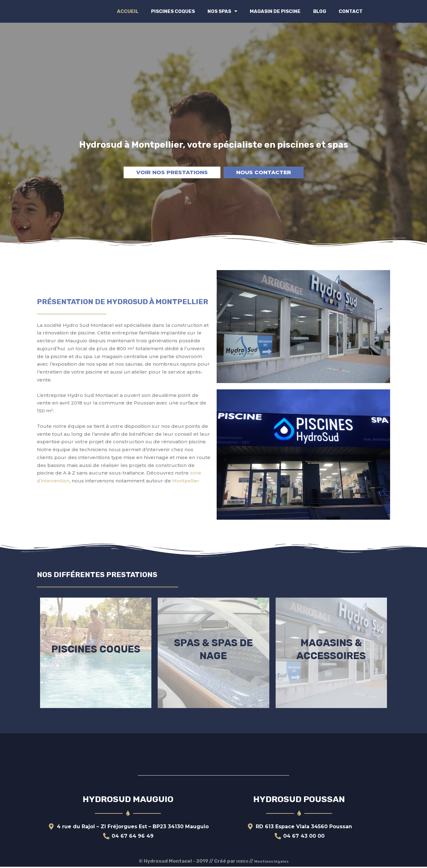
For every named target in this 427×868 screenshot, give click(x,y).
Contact (351, 11)
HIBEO (238, 862)
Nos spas (222, 11)
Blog (320, 11)
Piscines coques (173, 11)
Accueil (128, 11)
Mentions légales (273, 862)
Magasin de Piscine (275, 11)
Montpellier (188, 481)
